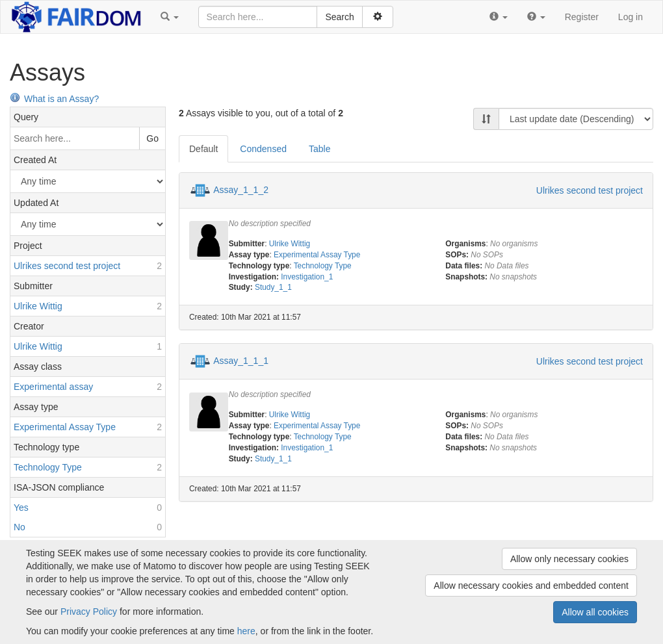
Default (203, 149)
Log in (630, 17)
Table (319, 149)
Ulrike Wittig (290, 244)
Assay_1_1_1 (241, 361)
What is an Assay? (54, 99)
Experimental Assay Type (317, 255)
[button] (170, 17)
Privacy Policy (89, 612)
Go (152, 138)
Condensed (263, 149)
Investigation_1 (307, 277)
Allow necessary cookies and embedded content (531, 586)
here (246, 631)
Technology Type (323, 266)
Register (582, 17)
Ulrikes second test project (590, 190)
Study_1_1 (273, 287)
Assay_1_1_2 (241, 190)
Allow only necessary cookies (569, 559)
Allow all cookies (595, 612)
